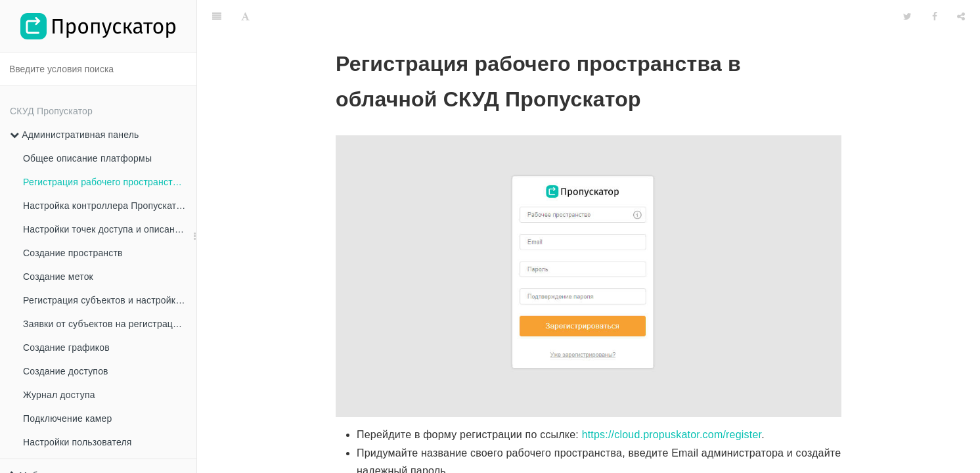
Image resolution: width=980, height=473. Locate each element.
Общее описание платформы (87, 158)
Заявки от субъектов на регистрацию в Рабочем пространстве (110, 324)
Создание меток (58, 277)
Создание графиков (66, 348)
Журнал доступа (59, 395)
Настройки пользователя (78, 442)
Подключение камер (67, 418)
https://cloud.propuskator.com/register (672, 402)
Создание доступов (66, 371)
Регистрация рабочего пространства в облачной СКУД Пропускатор (110, 182)
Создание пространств (73, 253)
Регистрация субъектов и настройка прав (110, 300)
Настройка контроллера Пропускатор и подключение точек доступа (110, 206)
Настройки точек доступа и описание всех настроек (110, 229)
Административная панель (75, 135)
